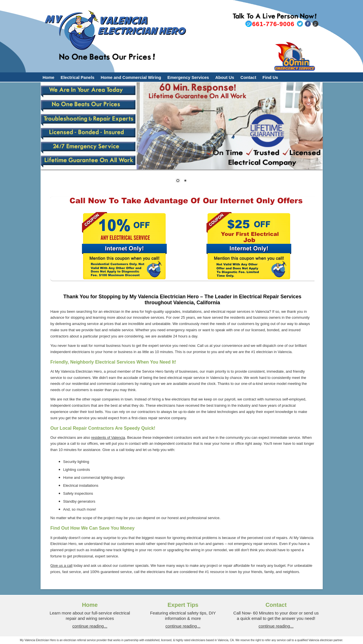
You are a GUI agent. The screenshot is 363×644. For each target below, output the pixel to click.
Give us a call (62, 566)
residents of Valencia (108, 438)
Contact (248, 77)
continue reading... (90, 626)
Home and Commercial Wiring (131, 77)
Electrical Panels (78, 77)
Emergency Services (188, 77)
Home (48, 77)
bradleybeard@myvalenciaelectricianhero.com (266, 37)
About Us (225, 77)
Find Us (270, 77)
